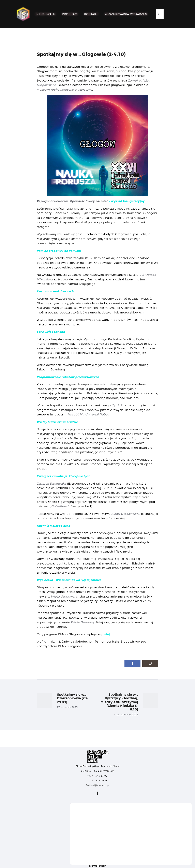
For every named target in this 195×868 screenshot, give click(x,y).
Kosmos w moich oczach (56, 291)
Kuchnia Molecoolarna (54, 526)
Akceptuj (172, 848)
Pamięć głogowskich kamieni (59, 251)
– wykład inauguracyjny (91, 201)
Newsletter (98, 866)
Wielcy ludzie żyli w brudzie (58, 422)
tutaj (106, 634)
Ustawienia (172, 856)
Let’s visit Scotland (51, 332)
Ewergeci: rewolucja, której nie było (64, 476)
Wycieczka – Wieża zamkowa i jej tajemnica (70, 580)
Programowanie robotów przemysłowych (69, 377)
